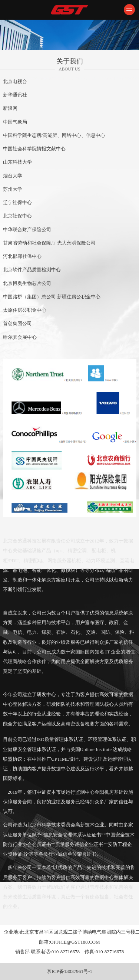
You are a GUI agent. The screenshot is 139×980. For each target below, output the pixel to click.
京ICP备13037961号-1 (69, 971)
